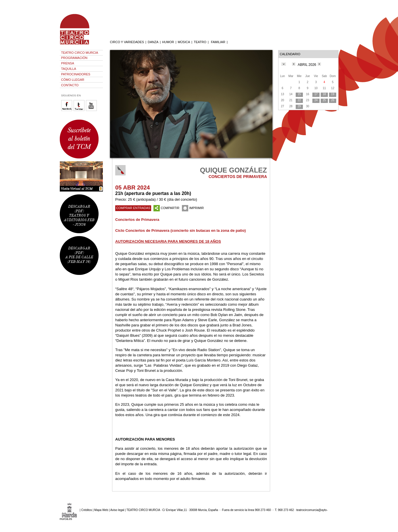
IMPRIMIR (193, 208)
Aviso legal (117, 510)
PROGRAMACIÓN (74, 58)
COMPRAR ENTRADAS (133, 208)
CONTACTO (70, 85)
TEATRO (200, 42)
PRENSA (68, 63)
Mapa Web (101, 510)
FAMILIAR (218, 42)
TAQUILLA (69, 69)
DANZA (153, 42)
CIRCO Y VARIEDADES (127, 42)
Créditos (87, 510)
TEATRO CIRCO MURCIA (80, 53)
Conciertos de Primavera (137, 220)
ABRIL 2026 (307, 65)
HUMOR (168, 42)
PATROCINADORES (76, 74)
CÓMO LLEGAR (73, 80)
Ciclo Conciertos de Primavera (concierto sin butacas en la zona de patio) (180, 230)
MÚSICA (184, 42)
